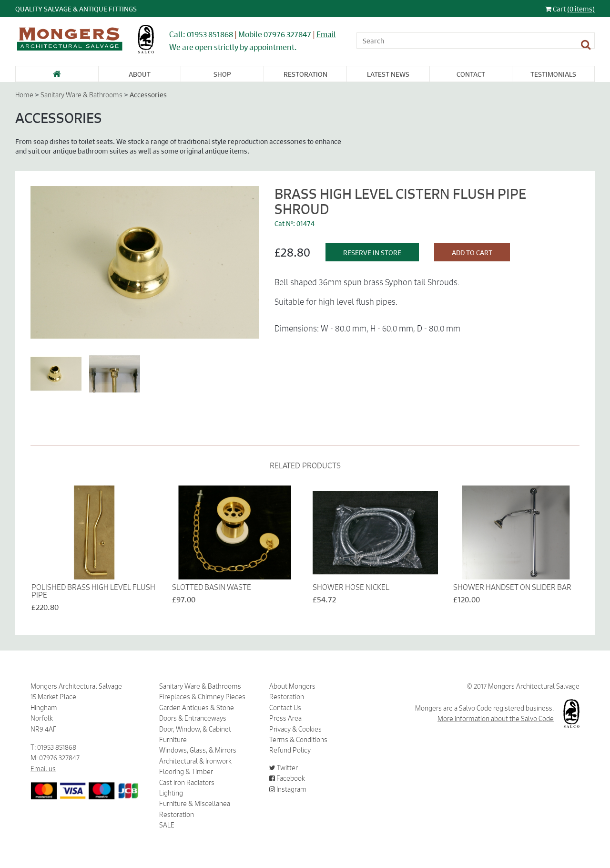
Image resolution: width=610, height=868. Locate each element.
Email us (43, 769)
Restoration (305, 74)
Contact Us (285, 708)
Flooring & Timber (186, 772)
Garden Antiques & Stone (197, 708)
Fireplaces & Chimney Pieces (202, 697)
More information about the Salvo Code (496, 719)
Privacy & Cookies (295, 729)
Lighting (171, 793)
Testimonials (553, 74)
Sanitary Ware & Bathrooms (81, 95)
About (140, 74)
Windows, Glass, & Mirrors (198, 750)
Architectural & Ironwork (195, 761)
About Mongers (292, 686)
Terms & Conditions (298, 740)
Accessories (148, 94)
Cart (570, 9)
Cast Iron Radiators (187, 783)
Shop (222, 74)
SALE (167, 825)
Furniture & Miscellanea (195, 804)
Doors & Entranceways (193, 718)
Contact (471, 74)
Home (24, 95)
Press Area (285, 718)
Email (326, 34)
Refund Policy (290, 750)
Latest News (388, 74)
